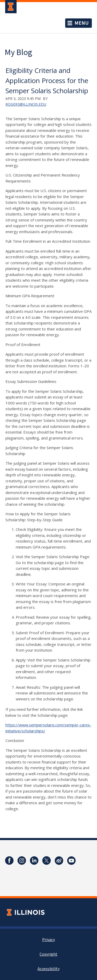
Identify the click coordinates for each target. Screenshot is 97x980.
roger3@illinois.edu (26, 104)
